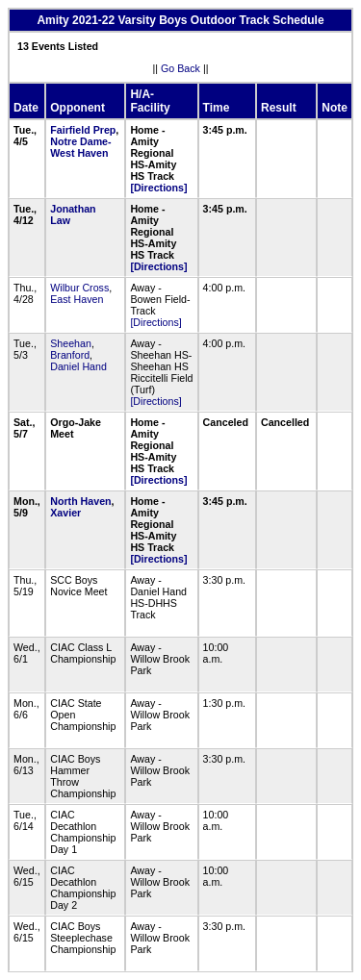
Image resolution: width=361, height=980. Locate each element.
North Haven (80, 501)
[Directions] (158, 188)
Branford (70, 355)
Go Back (180, 68)
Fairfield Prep (83, 130)
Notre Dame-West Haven (80, 147)
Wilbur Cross (79, 288)
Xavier (65, 513)
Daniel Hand (78, 366)
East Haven (77, 299)
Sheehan (71, 343)
